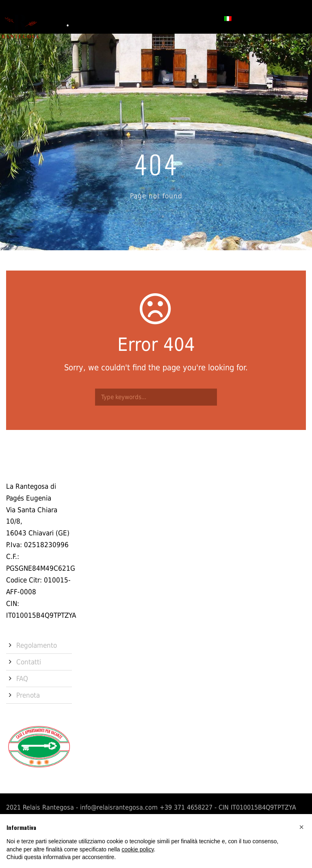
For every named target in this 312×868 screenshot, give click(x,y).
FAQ (22, 679)
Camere (99, 18)
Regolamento (37, 645)
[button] (301, 827)
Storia (68, 18)
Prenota (202, 18)
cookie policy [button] (138, 849)
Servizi (131, 18)
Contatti (165, 18)
